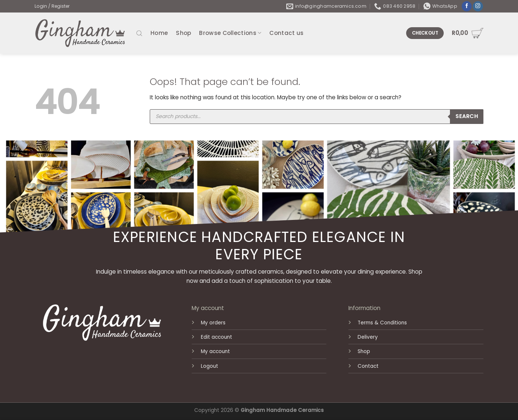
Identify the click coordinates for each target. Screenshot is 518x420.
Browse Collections (230, 33)
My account (215, 351)
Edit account (217, 337)
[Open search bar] (139, 33)
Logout (210, 366)
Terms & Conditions (382, 323)
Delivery (368, 337)
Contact (368, 366)
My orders (213, 323)
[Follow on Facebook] (467, 6)
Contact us (286, 33)
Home (159, 33)
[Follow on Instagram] (478, 6)
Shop (183, 33)
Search (467, 116)
